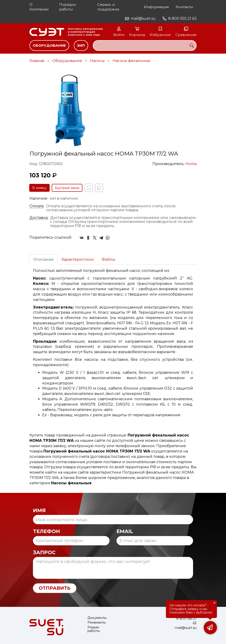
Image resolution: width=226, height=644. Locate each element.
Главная (37, 61)
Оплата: (37, 206)
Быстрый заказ (67, 188)
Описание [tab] (43, 259)
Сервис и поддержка (108, 7)
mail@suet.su (143, 18)
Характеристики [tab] (78, 259)
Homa (191, 164)
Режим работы (94, 629)
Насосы (97, 61)
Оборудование (49, 45)
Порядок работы (68, 7)
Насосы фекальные (131, 61)
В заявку (39, 188)
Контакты (184, 7)
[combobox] (145, 46)
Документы (97, 618)
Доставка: (39, 218)
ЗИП (81, 45)
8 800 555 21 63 (182, 18)
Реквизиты (97, 623)
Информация (156, 7)
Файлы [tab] (108, 259)
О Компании (39, 7)
